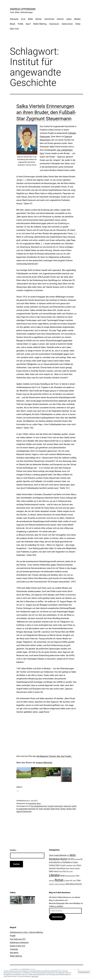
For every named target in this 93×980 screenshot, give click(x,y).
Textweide (14, 949)
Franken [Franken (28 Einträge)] (76, 862)
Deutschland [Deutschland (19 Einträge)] (77, 859)
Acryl (23, 19)
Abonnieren (57, 917)
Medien (77, 19)
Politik (20, 24)
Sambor (63, 809)
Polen (41, 809)
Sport (28, 24)
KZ (37, 809)
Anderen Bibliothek (44, 763)
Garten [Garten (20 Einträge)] (74, 865)
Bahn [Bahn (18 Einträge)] (68, 856)
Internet (60, 19)
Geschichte (49, 19)
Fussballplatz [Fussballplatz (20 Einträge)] (69, 865)
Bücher (39, 19)
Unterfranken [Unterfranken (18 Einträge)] (62, 884)
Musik (13, 24)
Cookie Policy (35, 976)
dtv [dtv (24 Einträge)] (61, 862)
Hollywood (67, 806)
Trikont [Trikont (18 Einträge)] (74, 881)
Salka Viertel (55, 809)
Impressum (54, 24)
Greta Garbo (58, 806)
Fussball (51, 806)
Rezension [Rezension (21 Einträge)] (52, 880)
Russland (47, 809)
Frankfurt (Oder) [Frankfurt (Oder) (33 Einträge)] (54, 865)
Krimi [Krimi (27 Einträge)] (65, 871)
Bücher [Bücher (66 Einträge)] (64, 859)
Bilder (31, 19)
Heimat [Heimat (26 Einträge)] (72, 868)
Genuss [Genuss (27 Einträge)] (79, 865)
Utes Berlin (14, 953)
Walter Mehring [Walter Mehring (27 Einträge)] (70, 884)
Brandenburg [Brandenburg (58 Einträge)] (55, 859)
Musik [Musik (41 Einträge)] (62, 876)
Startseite (14, 19)
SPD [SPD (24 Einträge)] (71, 880)
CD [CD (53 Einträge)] (69, 859)
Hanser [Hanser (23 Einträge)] (67, 868)
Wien (74, 809)
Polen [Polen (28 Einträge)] (78, 876)
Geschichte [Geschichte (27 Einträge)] (52, 868)
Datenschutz (67, 24)
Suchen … (14, 850)
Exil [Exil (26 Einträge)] (72, 862)
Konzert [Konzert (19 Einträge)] (61, 871)
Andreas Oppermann (23, 9)
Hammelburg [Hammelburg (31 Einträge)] (61, 868)
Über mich (14, 29)
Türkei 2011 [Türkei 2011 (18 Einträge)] (52, 884)
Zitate (78, 24)
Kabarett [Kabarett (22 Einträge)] (56, 871)
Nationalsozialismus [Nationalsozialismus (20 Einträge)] (70, 876)
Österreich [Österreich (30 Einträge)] (78, 884)
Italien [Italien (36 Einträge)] (51, 871)
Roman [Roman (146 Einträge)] (59, 880)
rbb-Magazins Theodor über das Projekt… (54, 756)
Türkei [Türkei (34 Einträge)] (78, 880)
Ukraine (69, 809)
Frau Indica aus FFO (18, 939)
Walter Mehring (40, 24)
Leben (69, 19)
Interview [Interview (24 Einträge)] (77, 868)
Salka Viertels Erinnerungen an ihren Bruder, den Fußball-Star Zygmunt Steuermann (46, 112)
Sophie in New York (17, 946)
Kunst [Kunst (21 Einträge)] (68, 871)
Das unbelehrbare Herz (39, 806)
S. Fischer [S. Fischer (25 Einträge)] (67, 880)
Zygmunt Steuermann (24, 812)
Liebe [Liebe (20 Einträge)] (71, 871)
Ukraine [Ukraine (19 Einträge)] (57, 884)
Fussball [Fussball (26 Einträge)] (63, 865)
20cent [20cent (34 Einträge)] (51, 855)
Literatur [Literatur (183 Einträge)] (54, 875)
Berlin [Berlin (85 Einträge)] (73, 855)
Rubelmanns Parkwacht (19, 942)
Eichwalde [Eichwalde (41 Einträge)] (66, 862)
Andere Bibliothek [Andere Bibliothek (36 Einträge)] (60, 855)
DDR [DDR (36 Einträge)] (72, 859)
